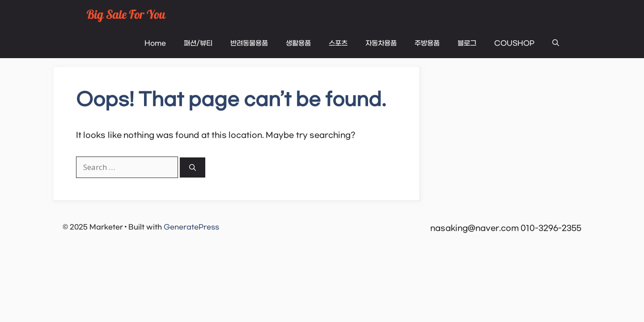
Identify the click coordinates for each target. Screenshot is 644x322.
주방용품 (427, 43)
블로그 (467, 43)
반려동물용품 (249, 43)
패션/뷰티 (198, 43)
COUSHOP (514, 43)
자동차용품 (381, 43)
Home (155, 43)
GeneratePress (191, 227)
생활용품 (298, 43)
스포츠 (338, 43)
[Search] (193, 167)
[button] (556, 44)
